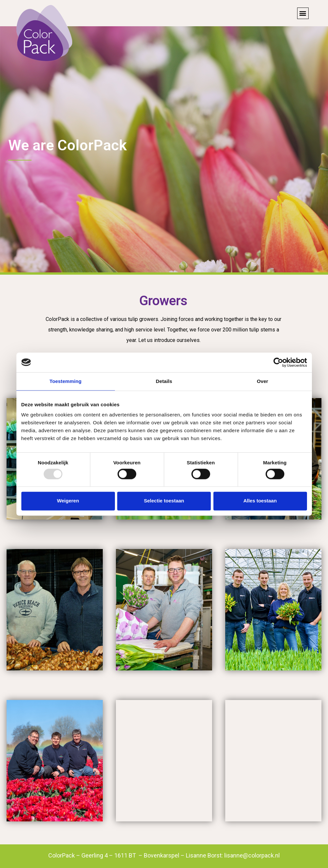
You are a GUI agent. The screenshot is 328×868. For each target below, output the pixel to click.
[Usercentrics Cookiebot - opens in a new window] (278, 362)
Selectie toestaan (164, 501)
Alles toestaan (260, 501)
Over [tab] (262, 381)
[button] (303, 13)
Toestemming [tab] (66, 381)
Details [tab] (164, 381)
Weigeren (68, 501)
